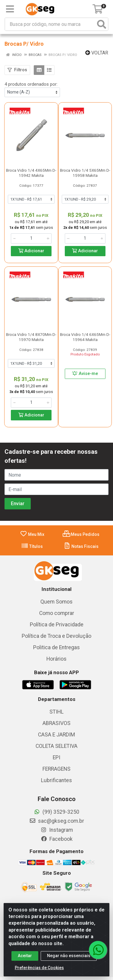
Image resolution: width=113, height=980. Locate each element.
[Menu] (10, 9)
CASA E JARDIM (56, 735)
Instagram (57, 830)
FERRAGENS (56, 769)
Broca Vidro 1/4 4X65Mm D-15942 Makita (31, 173)
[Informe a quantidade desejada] (31, 238)
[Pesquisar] (102, 24)
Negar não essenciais (69, 960)
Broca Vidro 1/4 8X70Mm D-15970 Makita (31, 337)
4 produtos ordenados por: (31, 84)
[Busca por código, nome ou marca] (50, 24)
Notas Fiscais (81, 546)
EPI (56, 757)
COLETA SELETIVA (56, 746)
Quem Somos (56, 602)
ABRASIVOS (56, 723)
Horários (56, 659)
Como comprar (57, 613)
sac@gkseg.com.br (57, 821)
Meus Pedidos (81, 534)
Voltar (97, 53)
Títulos (32, 546)
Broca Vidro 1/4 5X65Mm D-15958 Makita (85, 173)
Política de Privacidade (57, 625)
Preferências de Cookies (39, 972)
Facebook (57, 839)
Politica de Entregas (56, 647)
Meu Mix (32, 534)
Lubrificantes (56, 780)
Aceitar (25, 960)
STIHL (56, 712)
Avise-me (85, 374)
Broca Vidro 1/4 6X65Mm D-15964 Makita (85, 337)
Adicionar (31, 251)
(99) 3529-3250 (56, 812)
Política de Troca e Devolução (56, 636)
